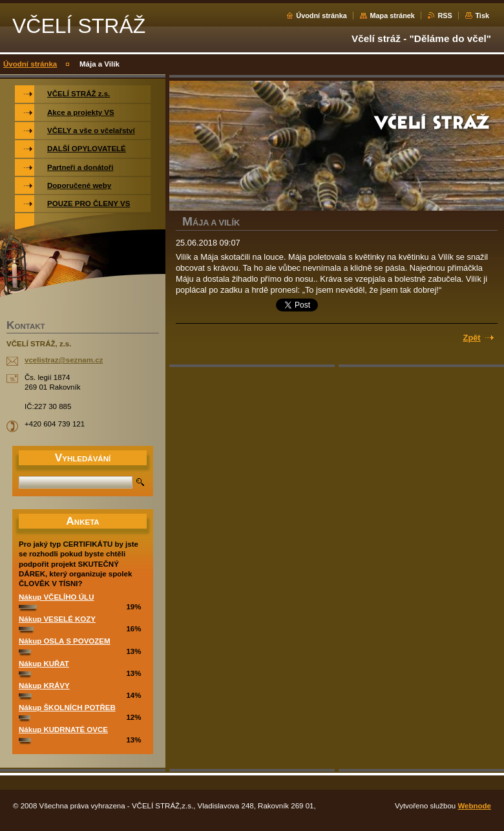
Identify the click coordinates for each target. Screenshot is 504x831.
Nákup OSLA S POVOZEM (65, 641)
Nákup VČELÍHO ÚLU (56, 597)
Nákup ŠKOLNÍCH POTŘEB (67, 708)
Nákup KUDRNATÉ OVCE (63, 730)
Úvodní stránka (321, 16)
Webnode (474, 806)
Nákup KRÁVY (44, 686)
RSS (445, 16)
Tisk (482, 16)
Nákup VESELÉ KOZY (57, 619)
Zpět (472, 338)
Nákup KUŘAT (44, 664)
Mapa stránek (392, 16)
